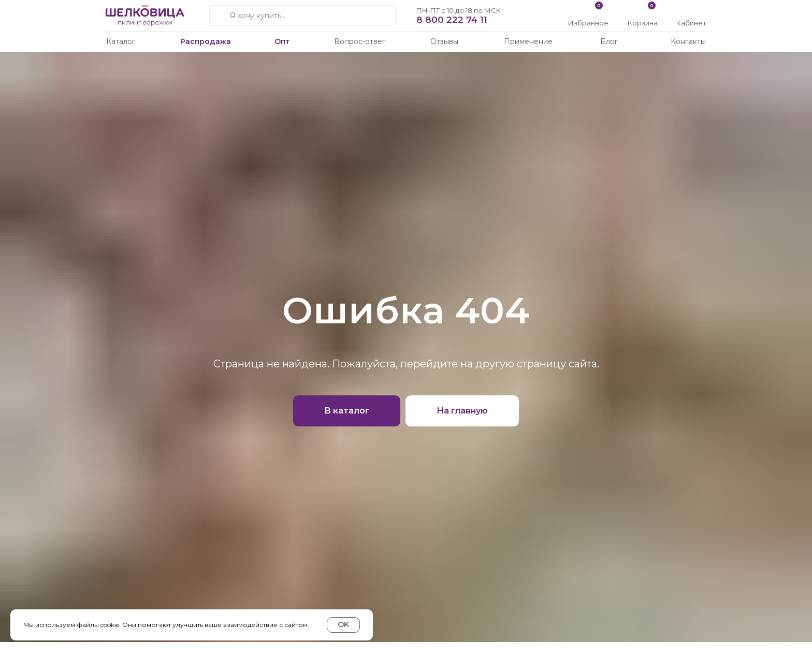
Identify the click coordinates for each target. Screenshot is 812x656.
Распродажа (206, 41)
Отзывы (444, 41)
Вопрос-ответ (360, 41)
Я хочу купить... (258, 16)
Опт (282, 41)
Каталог (121, 41)
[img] (692, 12)
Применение (528, 41)
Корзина (643, 23)
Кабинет (691, 23)
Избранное (588, 23)
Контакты (688, 41)
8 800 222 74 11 (452, 20)
